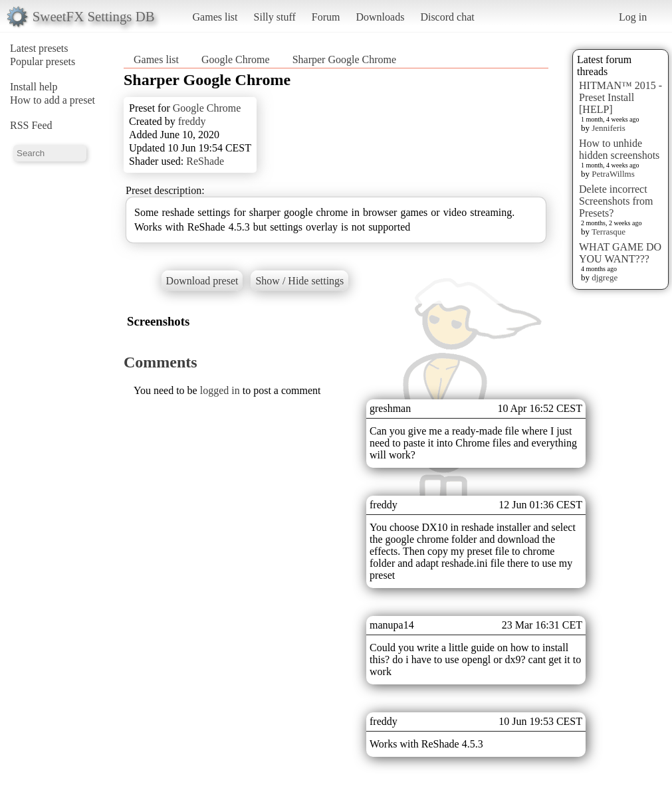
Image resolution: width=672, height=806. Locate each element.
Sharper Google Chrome (344, 59)
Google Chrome (236, 59)
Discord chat (447, 17)
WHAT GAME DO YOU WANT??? (620, 253)
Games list (215, 17)
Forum (326, 17)
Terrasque (609, 232)
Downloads (380, 17)
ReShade (205, 161)
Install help (34, 87)
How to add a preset (53, 100)
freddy (192, 121)
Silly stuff (275, 17)
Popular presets (43, 61)
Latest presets (39, 48)
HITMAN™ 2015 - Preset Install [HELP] (620, 97)
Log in (633, 17)
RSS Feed (31, 125)
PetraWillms (613, 174)
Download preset (202, 281)
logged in (220, 390)
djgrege (605, 277)
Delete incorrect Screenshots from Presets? (616, 201)
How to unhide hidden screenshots (619, 149)
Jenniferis (609, 128)
